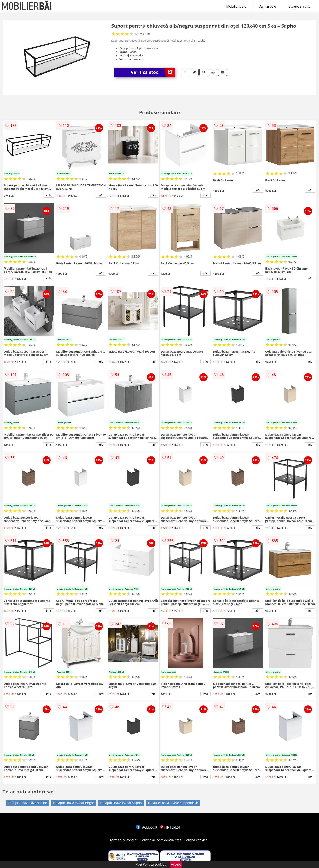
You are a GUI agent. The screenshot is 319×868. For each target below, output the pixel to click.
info (49, 195)
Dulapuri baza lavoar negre (74, 803)
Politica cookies (196, 840)
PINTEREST (170, 827)
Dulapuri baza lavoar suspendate (173, 803)
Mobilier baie (236, 6)
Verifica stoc (153, 72)
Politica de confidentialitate (161, 840)
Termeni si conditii (124, 840)
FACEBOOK (147, 827)
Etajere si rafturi (301, 6)
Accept (176, 864)
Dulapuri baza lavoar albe (28, 803)
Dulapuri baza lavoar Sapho (121, 803)
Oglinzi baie (267, 6)
